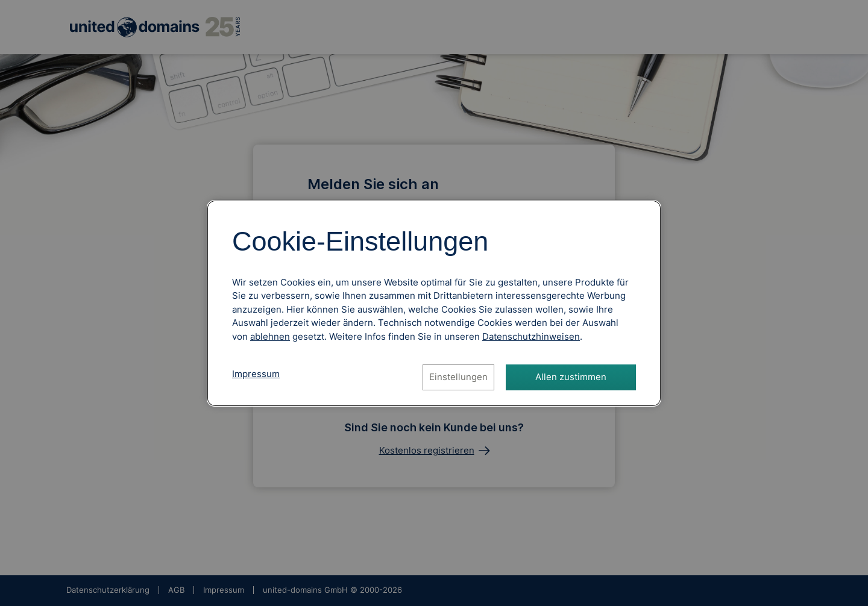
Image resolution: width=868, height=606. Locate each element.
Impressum (256, 374)
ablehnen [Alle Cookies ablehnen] (270, 336)
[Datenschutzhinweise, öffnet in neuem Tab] (531, 336)
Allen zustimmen (571, 377)
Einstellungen (458, 377)
